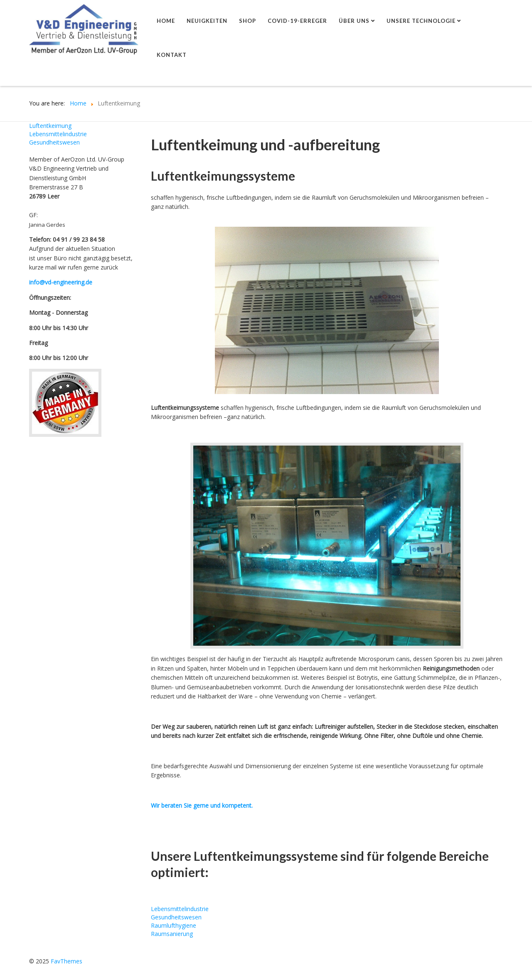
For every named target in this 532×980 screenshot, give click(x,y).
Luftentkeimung (50, 126)
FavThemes (66, 961)
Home (166, 21)
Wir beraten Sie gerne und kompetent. (202, 805)
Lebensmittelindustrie (58, 134)
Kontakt (172, 55)
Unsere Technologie (421, 21)
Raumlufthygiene (174, 925)
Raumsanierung (172, 934)
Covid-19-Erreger (297, 21)
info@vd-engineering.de (61, 282)
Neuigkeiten (207, 21)
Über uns (354, 21)
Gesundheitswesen (54, 142)
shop (248, 21)
